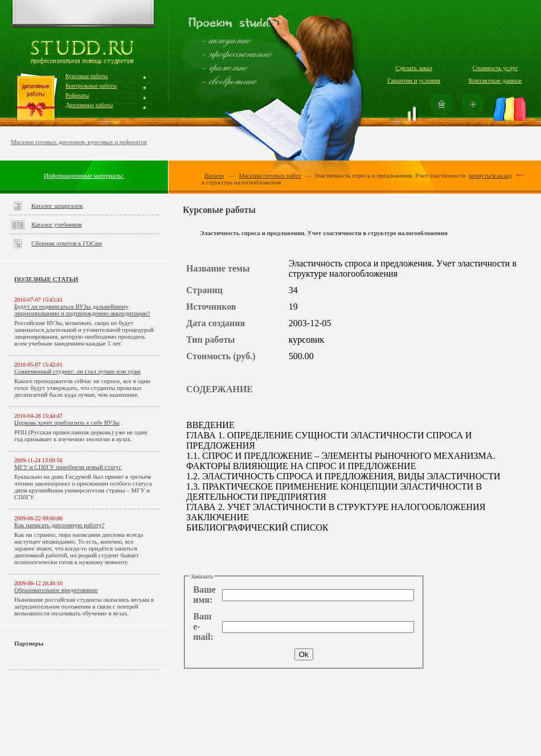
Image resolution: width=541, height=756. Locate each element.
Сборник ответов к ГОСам (67, 243)
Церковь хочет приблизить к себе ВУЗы (67, 422)
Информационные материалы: (84, 175)
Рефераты (77, 95)
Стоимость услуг (495, 68)
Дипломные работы (89, 105)
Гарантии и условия (414, 80)
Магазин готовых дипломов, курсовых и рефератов (79, 142)
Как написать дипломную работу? (60, 525)
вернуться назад (490, 175)
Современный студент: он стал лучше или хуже (77, 371)
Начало (214, 175)
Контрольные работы (91, 86)
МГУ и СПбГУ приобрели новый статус (68, 467)
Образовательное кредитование (56, 590)
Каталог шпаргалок (57, 206)
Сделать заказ (413, 68)
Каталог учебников (57, 224)
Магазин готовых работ (270, 175)
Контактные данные (495, 80)
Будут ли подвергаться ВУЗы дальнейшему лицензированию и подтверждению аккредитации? (82, 310)
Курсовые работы (87, 76)
